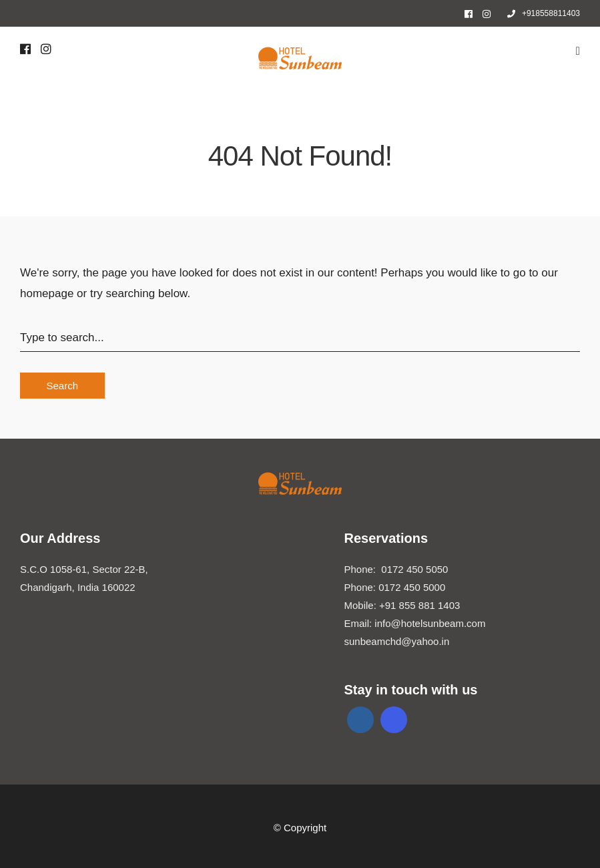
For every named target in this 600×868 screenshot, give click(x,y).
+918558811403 (544, 13)
